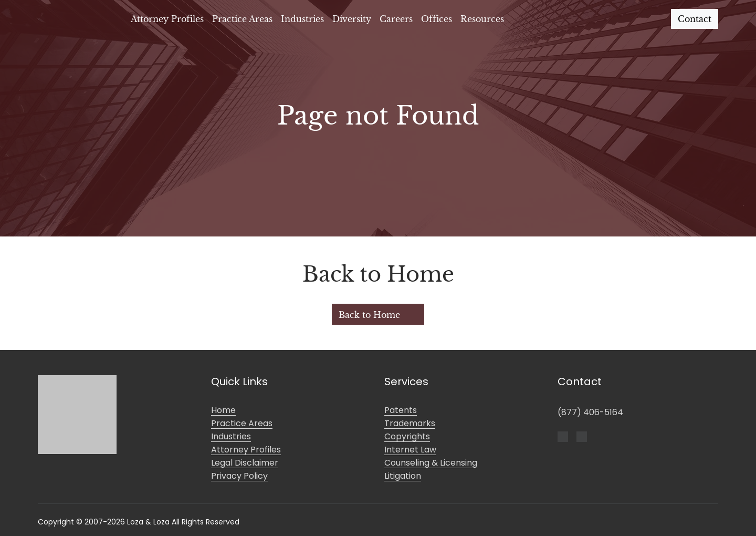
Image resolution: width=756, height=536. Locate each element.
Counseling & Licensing (431, 463)
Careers (396, 19)
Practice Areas (242, 19)
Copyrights (407, 436)
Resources (482, 19)
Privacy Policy (239, 476)
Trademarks (410, 423)
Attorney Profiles (167, 19)
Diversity (352, 19)
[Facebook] (563, 436)
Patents (401, 410)
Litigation (403, 476)
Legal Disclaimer (245, 463)
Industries (302, 19)
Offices (437, 19)
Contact (695, 19)
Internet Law (410, 450)
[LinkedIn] (582, 436)
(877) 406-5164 (590, 412)
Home (223, 410)
